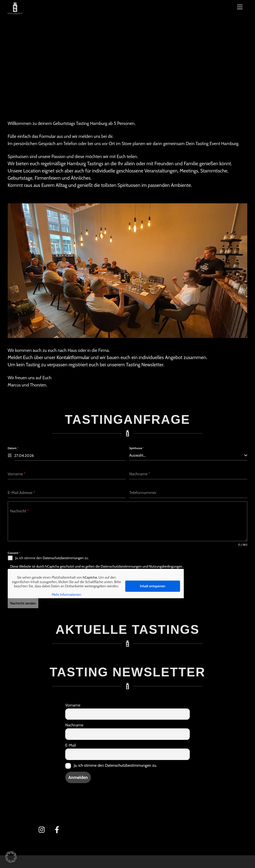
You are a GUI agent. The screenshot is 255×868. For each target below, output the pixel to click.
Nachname (74, 724)
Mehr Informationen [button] (66, 595)
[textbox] (187, 455)
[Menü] (240, 7)
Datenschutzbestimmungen (63, 558)
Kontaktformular (73, 358)
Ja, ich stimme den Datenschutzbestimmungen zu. (115, 764)
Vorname (73, 704)
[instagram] (43, 828)
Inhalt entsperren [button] (152, 586)
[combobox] (188, 456)
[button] (11, 857)
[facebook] (58, 828)
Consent (14, 553)
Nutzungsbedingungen (166, 566)
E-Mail (71, 744)
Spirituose (137, 448)
